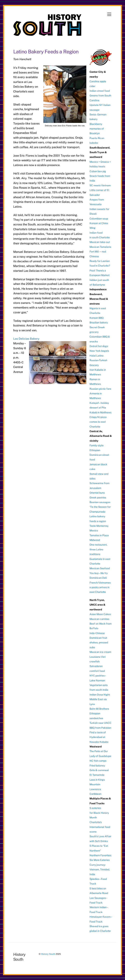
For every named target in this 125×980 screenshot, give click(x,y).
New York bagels (99, 351)
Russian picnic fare (100, 389)
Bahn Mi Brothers (99, 709)
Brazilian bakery (99, 322)
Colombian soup (99, 219)
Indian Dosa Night (100, 695)
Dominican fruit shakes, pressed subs (99, 643)
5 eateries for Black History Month (99, 813)
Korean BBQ (97, 318)
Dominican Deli (98, 578)
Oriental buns (97, 493)
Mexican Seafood (100, 568)
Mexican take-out (100, 242)
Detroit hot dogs (99, 346)
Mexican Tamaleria (100, 247)
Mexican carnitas (99, 619)
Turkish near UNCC (100, 723)
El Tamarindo (97, 775)
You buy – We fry (99, 573)
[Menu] (109, 14)
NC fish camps (98, 761)
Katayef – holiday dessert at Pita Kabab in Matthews (100, 408)
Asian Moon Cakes (100, 614)
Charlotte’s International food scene (100, 827)
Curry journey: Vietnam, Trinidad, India (100, 870)
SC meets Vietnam (100, 185)
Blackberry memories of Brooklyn (97, 129)
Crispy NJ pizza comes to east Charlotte (98, 422)
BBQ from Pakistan (100, 728)
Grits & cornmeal (99, 770)
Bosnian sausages (100, 502)
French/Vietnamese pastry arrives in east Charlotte (100, 587)
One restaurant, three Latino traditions (98, 549)
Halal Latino (97, 356)
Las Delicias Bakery (26, 339)
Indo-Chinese (97, 633)
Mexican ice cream (100, 652)
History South (48, 954)
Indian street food (100, 91)
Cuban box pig (98, 171)
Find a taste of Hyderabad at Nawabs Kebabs (99, 737)
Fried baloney (97, 766)
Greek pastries (98, 498)
